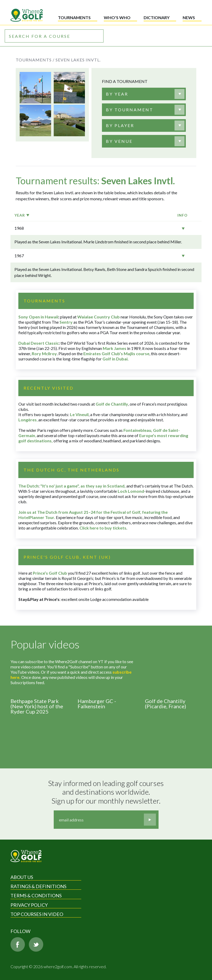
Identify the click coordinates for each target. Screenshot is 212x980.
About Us (22, 877)
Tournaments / (35, 60)
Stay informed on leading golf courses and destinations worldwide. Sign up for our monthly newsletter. (107, 792)
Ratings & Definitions (38, 886)
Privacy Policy (29, 905)
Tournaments (74, 17)
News (189, 17)
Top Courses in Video (37, 914)
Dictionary (157, 17)
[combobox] (144, 94)
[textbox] (117, 94)
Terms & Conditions (36, 895)
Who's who (117, 17)
